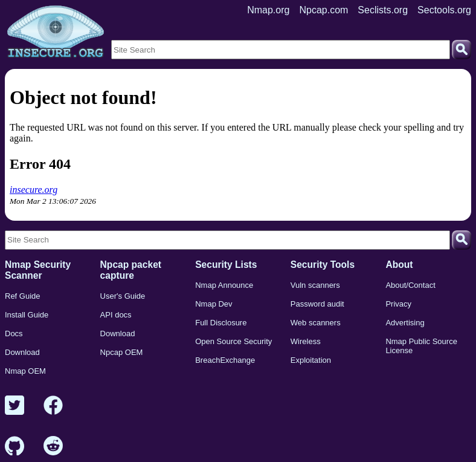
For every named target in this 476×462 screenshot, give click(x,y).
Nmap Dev (214, 304)
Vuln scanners (315, 285)
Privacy (398, 304)
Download (22, 352)
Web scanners (316, 323)
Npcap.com (323, 10)
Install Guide (27, 315)
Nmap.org (268, 10)
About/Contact (410, 285)
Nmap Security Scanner (38, 270)
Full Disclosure (221, 323)
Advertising (405, 323)
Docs (14, 333)
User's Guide (123, 296)
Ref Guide (23, 296)
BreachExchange (225, 360)
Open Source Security (233, 341)
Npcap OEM (122, 352)
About (399, 265)
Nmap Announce (224, 285)
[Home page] (56, 32)
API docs (116, 315)
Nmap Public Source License (421, 346)
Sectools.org (444, 10)
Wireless (306, 341)
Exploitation (311, 360)
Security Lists (226, 265)
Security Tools (323, 265)
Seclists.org (383, 10)
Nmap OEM (25, 371)
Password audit (317, 304)
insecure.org (34, 190)
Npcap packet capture (131, 270)
